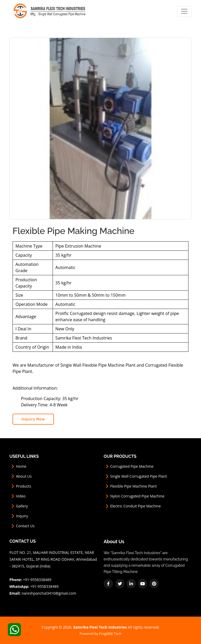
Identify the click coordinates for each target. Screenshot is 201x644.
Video (21, 496)
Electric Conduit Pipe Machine (135, 506)
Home (21, 466)
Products (24, 486)
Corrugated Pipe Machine (132, 466)
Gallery (22, 506)
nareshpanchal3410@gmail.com (49, 593)
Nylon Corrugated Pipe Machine (137, 496)
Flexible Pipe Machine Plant (133, 486)
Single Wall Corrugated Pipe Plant (139, 476)
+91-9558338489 (37, 580)
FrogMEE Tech (110, 634)
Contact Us (25, 526)
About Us (24, 476)
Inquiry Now (33, 419)
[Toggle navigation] (184, 11)
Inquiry (22, 516)
